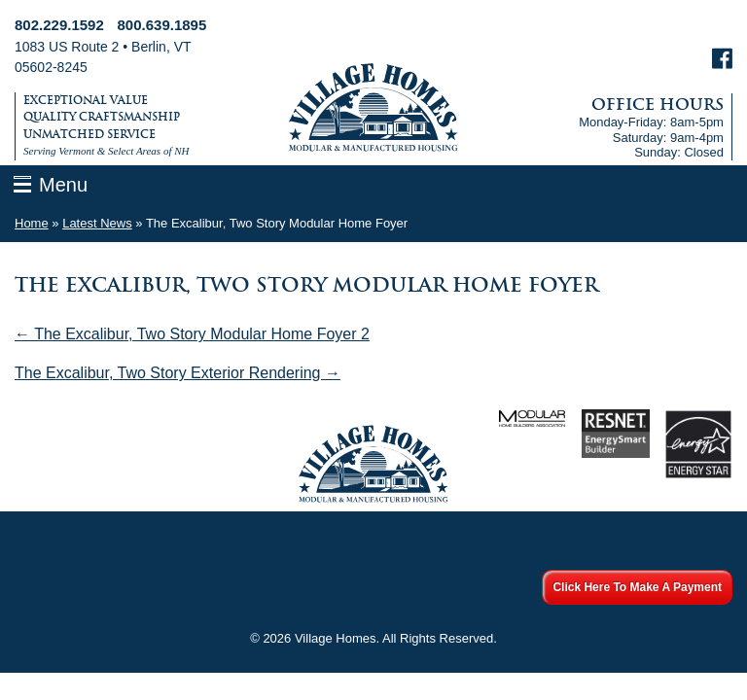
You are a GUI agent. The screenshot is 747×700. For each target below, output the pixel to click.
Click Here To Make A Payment (637, 587)
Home (32, 223)
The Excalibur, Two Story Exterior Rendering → (178, 373)
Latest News (97, 223)
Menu (63, 185)
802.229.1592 (59, 25)
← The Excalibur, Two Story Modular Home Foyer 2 (192, 334)
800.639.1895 (162, 25)
